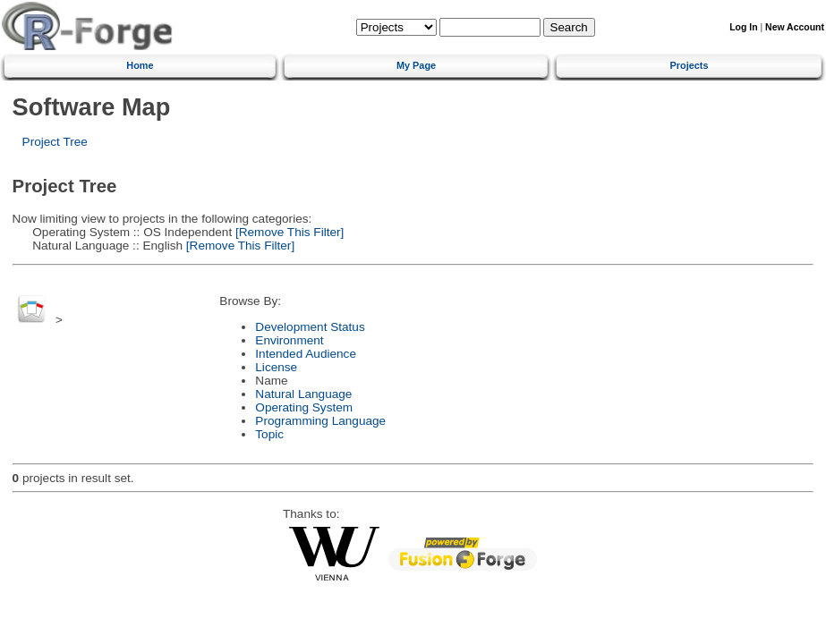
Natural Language (303, 394)
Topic (269, 434)
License (276, 367)
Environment (289, 340)
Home (140, 65)
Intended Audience (306, 354)
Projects (690, 65)
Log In (743, 27)
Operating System (304, 407)
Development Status (310, 327)
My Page (416, 65)
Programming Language (320, 421)
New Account (795, 27)
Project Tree (55, 142)
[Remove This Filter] (288, 232)
